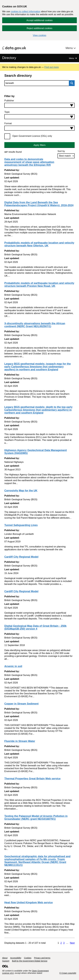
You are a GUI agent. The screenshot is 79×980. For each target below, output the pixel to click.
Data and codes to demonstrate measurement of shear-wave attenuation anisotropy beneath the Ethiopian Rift (29, 162)
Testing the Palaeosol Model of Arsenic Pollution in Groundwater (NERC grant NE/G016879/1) (36, 817)
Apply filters (39, 145)
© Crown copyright (68, 973)
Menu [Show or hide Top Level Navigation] (72, 58)
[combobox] (39, 105)
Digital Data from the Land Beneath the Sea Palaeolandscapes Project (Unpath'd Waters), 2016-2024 (39, 204)
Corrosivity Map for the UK (21, 491)
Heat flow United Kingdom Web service (29, 903)
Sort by (61, 151)
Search (71, 83)
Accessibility (16, 958)
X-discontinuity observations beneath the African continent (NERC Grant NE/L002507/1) (35, 325)
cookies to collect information (25, 11)
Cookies (28, 958)
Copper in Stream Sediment (21, 704)
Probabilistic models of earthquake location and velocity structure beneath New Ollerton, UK (39, 244)
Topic (7, 112)
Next (72, 943)
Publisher (9, 101)
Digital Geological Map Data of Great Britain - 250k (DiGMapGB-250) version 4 (35, 627)
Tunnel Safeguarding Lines (21, 525)
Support (6, 961)
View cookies (39, 35)
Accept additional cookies (39, 20)
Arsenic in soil (13, 666)
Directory (9, 58)
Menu (70, 48)
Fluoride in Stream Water (20, 741)
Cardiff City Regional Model (21, 557)
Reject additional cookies (39, 28)
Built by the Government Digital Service (30, 961)
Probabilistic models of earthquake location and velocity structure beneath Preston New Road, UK (39, 285)
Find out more (52, 67)
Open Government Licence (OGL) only (32, 136)
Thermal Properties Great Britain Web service (32, 779)
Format (8, 123)
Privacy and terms (42, 958)
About (5, 958)
